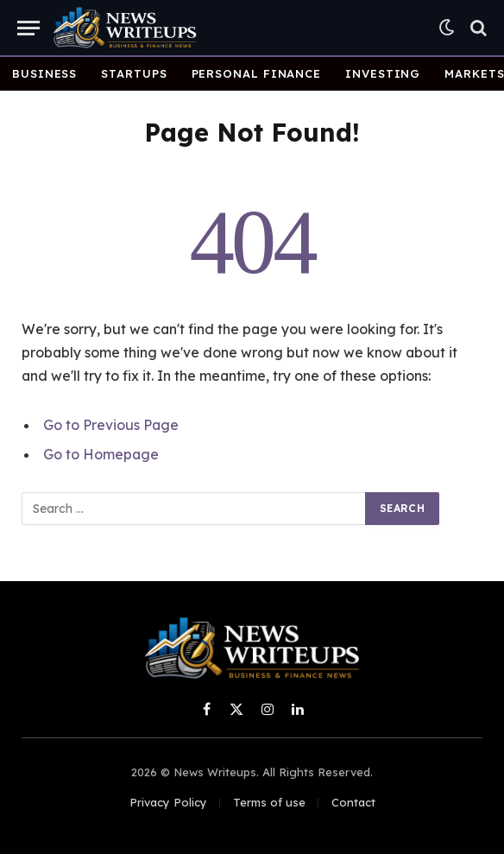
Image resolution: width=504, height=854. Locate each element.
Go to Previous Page (111, 425)
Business (44, 73)
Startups (134, 73)
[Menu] (28, 28)
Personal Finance (257, 73)
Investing (383, 73)
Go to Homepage (101, 454)
